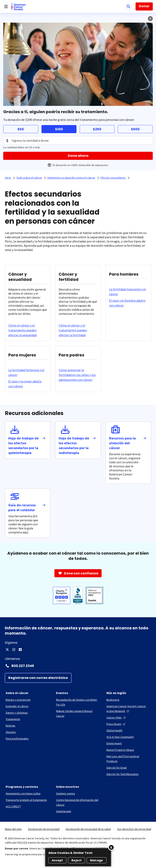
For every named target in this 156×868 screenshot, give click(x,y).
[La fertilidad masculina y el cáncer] (128, 292)
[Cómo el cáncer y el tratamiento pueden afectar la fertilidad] (78, 330)
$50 (21, 129)
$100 (59, 129)
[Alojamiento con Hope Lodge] (23, 793)
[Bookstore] (113, 700)
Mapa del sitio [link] (13, 829)
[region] (78, 857)
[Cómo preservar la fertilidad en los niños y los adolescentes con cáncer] (78, 375)
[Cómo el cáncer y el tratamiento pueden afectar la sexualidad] (28, 330)
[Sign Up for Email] (117, 768)
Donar (144, 6)
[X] (7, 650)
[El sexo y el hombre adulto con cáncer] (128, 303)
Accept (57, 860)
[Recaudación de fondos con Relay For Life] (78, 702)
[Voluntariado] (64, 811)
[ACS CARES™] (13, 806)
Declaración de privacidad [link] (44, 829)
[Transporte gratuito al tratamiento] (26, 800)
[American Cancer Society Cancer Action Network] (128, 709)
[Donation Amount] (78, 140)
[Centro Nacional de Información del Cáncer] (78, 802)
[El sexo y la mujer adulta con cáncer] (28, 384)
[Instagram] (14, 650)
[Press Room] (116, 724)
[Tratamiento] (13, 719)
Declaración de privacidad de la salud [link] (88, 829)
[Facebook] (20, 650)
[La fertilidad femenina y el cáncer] (28, 372)
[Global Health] (114, 730)
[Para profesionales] (17, 738)
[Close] (111, 847)
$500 (135, 129)
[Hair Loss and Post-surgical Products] (128, 759)
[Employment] (114, 743)
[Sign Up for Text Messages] (123, 774)
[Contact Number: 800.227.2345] (78, 666)
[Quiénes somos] (66, 793)
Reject (76, 860)
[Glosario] (11, 732)
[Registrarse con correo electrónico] (38, 678)
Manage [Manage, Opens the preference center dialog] (97, 860)
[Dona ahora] (78, 156)
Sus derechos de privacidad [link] (134, 829)
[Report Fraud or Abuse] (120, 750)
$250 (97, 129)
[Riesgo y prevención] (18, 700)
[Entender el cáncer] (17, 706)
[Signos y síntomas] (17, 713)
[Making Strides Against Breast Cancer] (78, 713)
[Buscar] (128, 6)
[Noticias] (11, 726)
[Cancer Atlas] (116, 717)
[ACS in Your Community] (120, 737)
